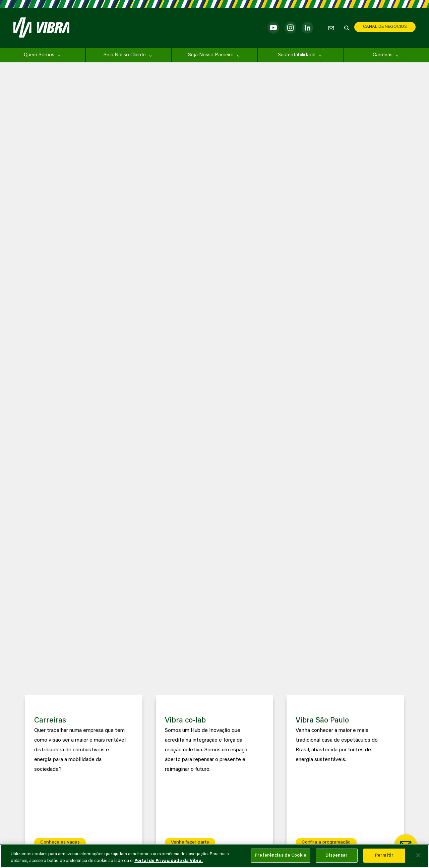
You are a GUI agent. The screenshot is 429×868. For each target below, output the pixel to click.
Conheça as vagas (60, 843)
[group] (84, 776)
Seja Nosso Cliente (125, 55)
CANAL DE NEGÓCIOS (385, 27)
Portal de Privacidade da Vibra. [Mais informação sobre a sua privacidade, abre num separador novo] (169, 861)
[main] (214, 856)
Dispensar (336, 855)
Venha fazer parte (190, 843)
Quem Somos (39, 55)
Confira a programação (326, 843)
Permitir (384, 855)
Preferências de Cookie (281, 855)
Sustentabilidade (297, 55)
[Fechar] (418, 855)
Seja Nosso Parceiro (211, 55)
